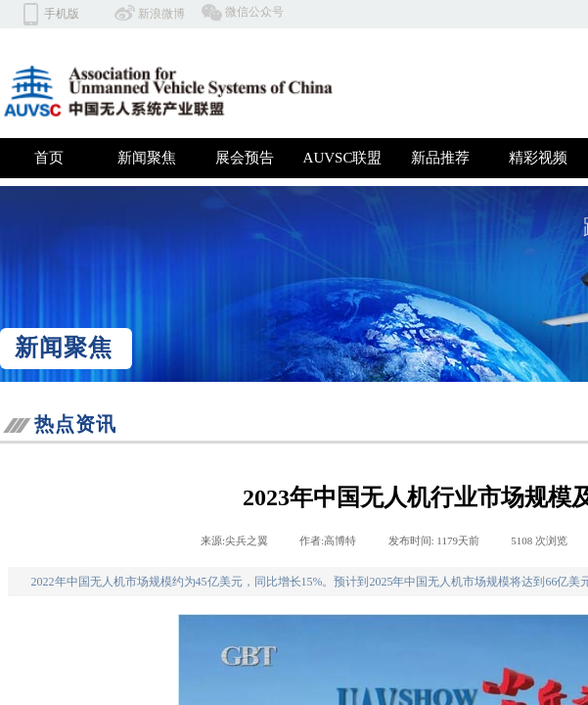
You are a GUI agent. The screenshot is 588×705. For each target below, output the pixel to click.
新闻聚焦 (147, 158)
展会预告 (245, 158)
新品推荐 (440, 158)
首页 (49, 158)
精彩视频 (538, 158)
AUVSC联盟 (343, 158)
